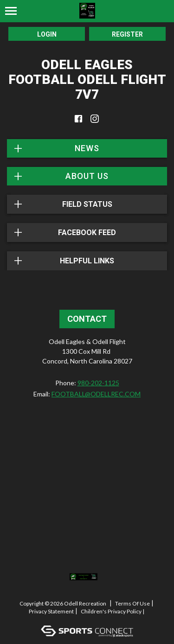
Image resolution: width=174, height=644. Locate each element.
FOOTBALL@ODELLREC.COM (96, 394)
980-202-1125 (98, 383)
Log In (89, 619)
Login (47, 34)
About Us (87, 176)
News (87, 148)
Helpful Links (87, 261)
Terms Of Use (132, 603)
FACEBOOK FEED (87, 233)
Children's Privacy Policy (111, 611)
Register (127, 34)
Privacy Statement (51, 611)
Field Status (87, 204)
